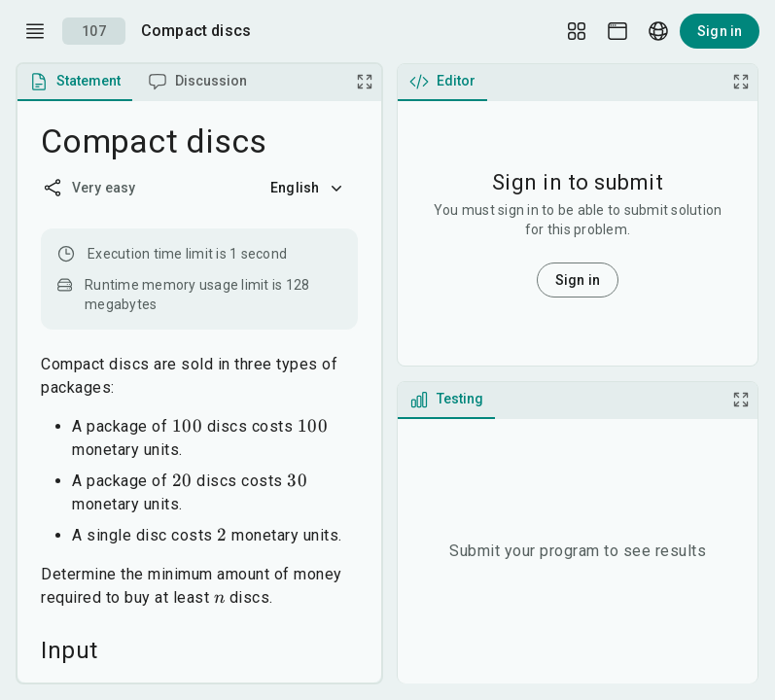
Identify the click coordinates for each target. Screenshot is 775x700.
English (308, 188)
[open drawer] (35, 31)
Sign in (720, 31)
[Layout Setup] (577, 31)
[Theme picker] (617, 31)
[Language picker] (658, 31)
